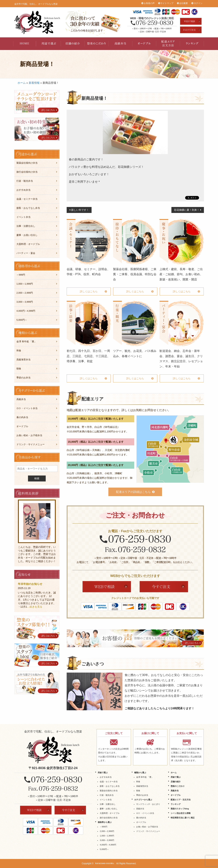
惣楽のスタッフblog (180, 809)
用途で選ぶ (49, 44)
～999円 (21, 275)
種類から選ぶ (140, 773)
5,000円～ (22, 320)
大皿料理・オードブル (28, 244)
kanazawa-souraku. (105, 863)
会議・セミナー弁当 (27, 199)
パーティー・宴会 (26, 253)
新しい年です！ (80, 210)
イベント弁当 (23, 217)
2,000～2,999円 (25, 293)
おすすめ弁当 (23, 190)
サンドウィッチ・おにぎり (148, 804)
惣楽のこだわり (97, 44)
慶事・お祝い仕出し (27, 235)
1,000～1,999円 (25, 284)
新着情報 (34, 83)
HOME (25, 44)
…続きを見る (35, 607)
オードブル (144, 44)
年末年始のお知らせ (30, 584)
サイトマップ (167, 3)
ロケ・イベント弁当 (27, 408)
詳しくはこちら (89, 291)
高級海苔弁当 (23, 360)
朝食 (19, 369)
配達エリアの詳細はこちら (133, 492)
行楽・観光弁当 (25, 181)
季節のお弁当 (23, 378)
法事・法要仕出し (26, 226)
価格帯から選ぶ (105, 822)
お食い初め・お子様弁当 (29, 435)
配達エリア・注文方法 (168, 44)
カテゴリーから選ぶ (143, 800)
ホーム (22, 83)
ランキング (192, 44)
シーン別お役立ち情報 (181, 813)
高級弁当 (120, 44)
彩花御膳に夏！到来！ (187, 210)
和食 (19, 351)
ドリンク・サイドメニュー (31, 444)
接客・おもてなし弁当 (28, 208)
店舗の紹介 (73, 44)
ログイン (198, 3)
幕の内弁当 (22, 417)
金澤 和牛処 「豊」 (26, 342)
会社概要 (184, 3)
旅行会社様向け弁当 (27, 172)
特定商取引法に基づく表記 (183, 818)
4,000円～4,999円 (26, 311)
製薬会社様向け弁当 (27, 163)
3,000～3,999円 (25, 302)
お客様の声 (149, 3)
